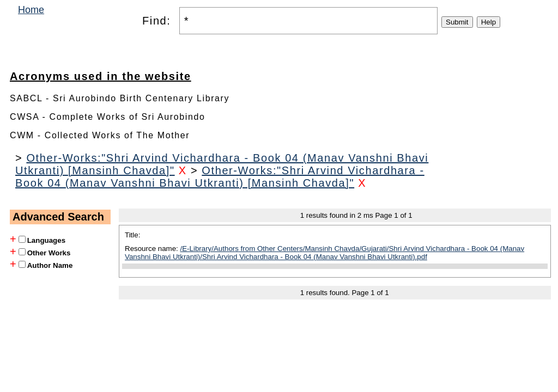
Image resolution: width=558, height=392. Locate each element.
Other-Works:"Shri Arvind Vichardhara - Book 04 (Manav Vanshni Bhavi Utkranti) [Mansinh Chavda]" (220, 177)
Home (31, 10)
